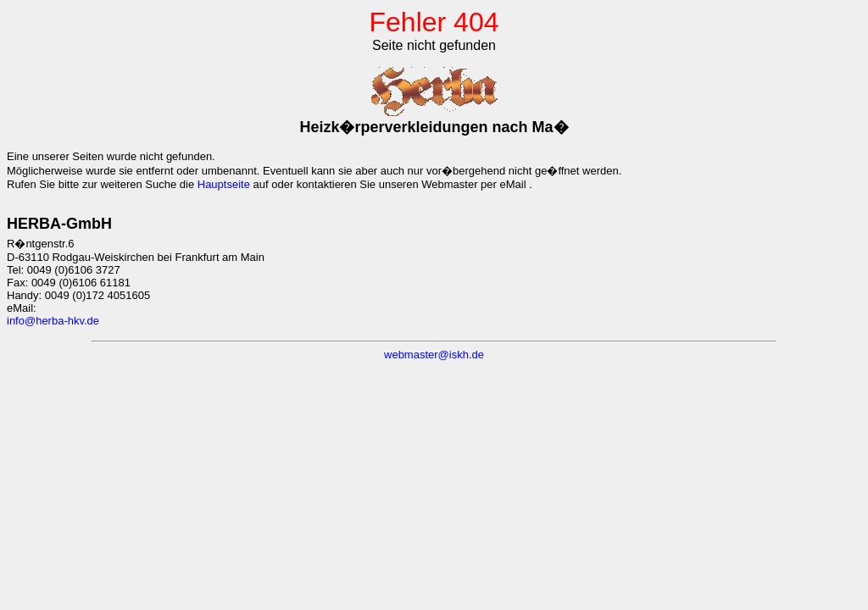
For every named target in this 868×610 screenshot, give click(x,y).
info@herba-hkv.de (53, 321)
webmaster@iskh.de (434, 355)
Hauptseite (224, 184)
